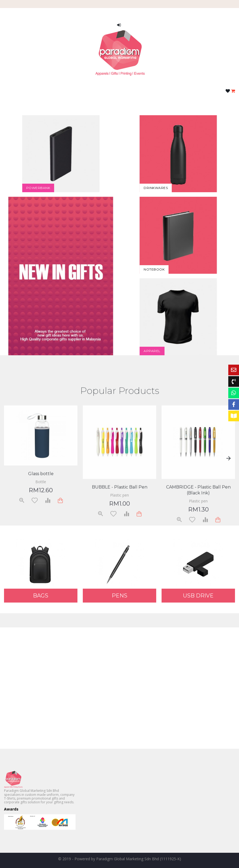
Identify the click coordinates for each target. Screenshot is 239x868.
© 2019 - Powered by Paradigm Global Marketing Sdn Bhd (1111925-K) (120, 859)
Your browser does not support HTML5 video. (119, 687)
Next (228, 516)
